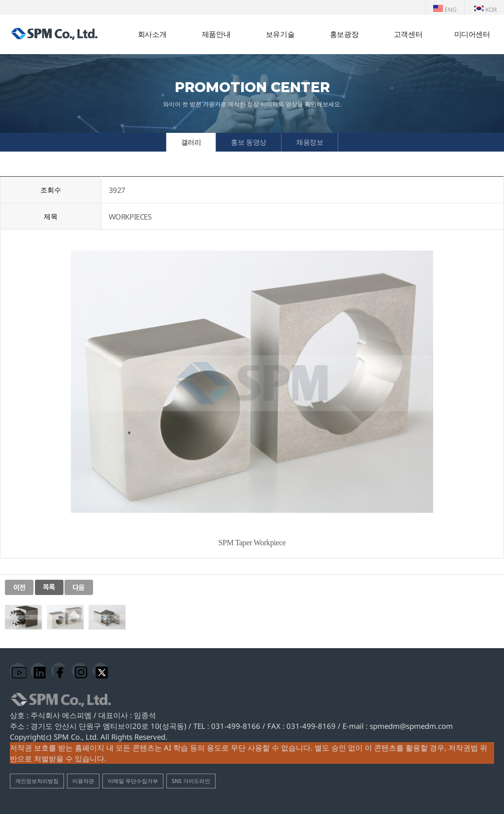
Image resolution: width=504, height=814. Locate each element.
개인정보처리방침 (37, 781)
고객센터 (408, 34)
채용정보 (310, 142)
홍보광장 (344, 34)
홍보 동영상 (249, 142)
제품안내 (216, 34)
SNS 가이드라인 (191, 781)
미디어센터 (472, 34)
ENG (445, 10)
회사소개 (152, 34)
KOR (485, 10)
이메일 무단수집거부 (133, 781)
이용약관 (83, 781)
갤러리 (191, 142)
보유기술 (280, 34)
